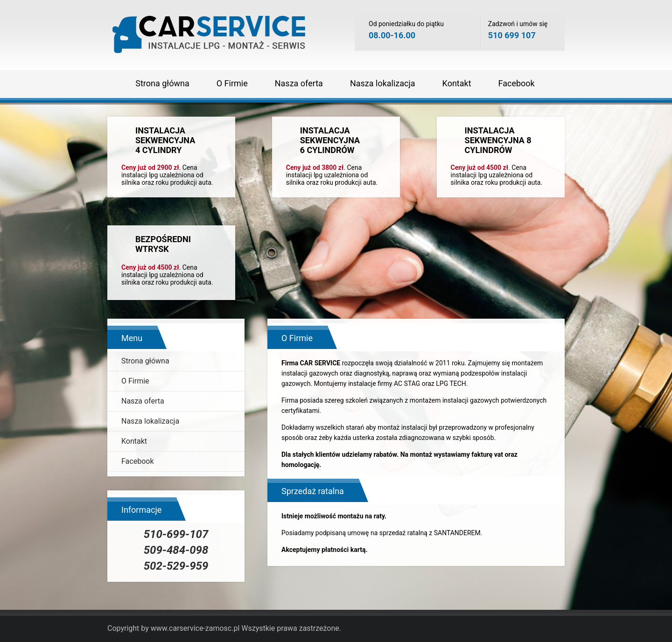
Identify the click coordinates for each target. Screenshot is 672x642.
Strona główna (162, 83)
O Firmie (232, 83)
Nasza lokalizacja (383, 83)
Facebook (517, 83)
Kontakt (457, 83)
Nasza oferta (299, 83)
